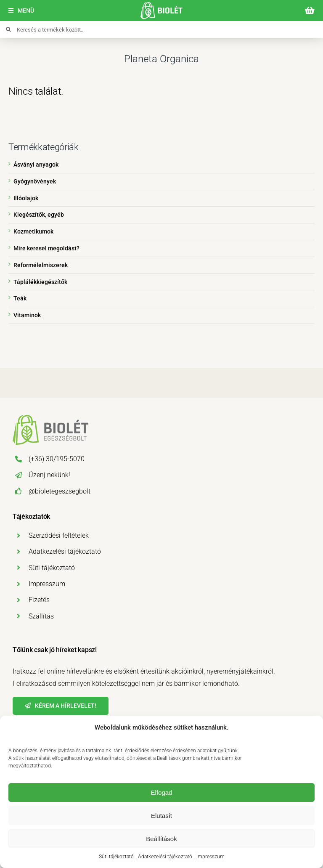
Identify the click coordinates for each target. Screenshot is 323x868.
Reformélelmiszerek (41, 265)
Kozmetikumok (33, 231)
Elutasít (161, 816)
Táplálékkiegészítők (40, 282)
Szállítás (41, 616)
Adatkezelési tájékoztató (165, 857)
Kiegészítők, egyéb (39, 215)
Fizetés (39, 600)
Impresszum (210, 857)
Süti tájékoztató (116, 857)
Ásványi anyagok (36, 165)
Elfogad (162, 792)
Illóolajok (26, 198)
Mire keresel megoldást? (46, 248)
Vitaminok (27, 315)
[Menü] (21, 11)
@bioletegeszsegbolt (60, 491)
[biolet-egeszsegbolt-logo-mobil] (161, 5)
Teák (20, 298)
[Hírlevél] (61, 706)
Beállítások (161, 839)
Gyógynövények (35, 181)
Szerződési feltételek (59, 535)
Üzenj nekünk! (49, 475)
